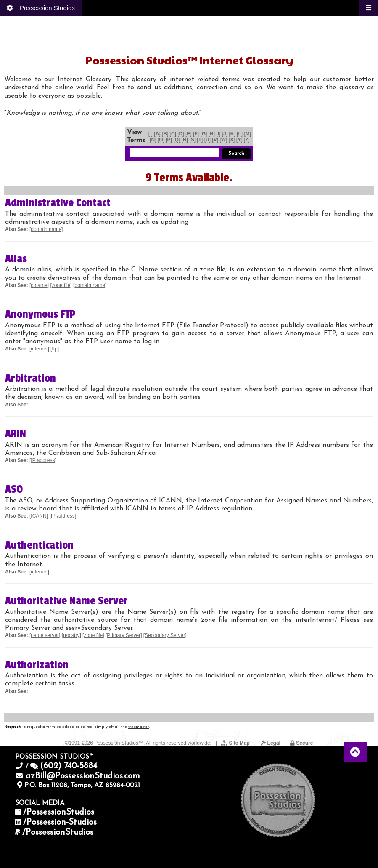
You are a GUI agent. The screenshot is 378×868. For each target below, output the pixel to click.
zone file (61, 285)
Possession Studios (40, 8)
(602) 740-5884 (69, 766)
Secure (301, 743)
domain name (46, 229)
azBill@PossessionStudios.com (83, 776)
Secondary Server (165, 635)
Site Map (236, 743)
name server (45, 635)
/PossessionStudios (59, 812)
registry (71, 635)
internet (39, 349)
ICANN (38, 516)
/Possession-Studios (60, 823)
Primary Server (124, 635)
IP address (43, 460)
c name (39, 285)
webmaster (139, 727)
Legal (271, 743)
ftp (54, 349)
